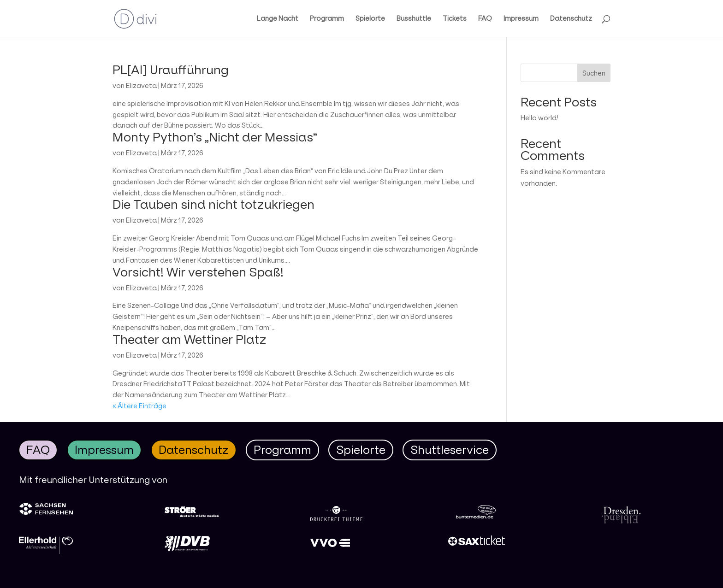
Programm (327, 19)
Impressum (521, 19)
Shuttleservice (450, 450)
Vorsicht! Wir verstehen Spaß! (198, 272)
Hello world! (539, 118)
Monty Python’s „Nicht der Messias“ (215, 137)
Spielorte (370, 19)
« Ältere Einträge (139, 406)
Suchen (594, 73)
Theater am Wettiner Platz (190, 339)
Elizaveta (141, 85)
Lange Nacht (278, 19)
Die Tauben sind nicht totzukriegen (213, 204)
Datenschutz (571, 19)
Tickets (455, 19)
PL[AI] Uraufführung (171, 70)
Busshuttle (414, 19)
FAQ (485, 19)
